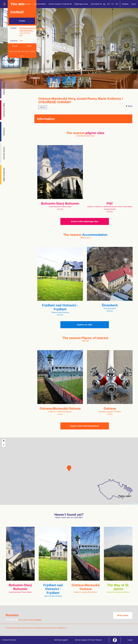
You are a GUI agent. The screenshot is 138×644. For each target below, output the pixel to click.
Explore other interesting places (85, 426)
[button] (69, 468)
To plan (22, 21)
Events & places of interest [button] (60, 4)
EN (108, 4)
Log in (134, 4)
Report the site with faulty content (22, 51)
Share (29, 46)
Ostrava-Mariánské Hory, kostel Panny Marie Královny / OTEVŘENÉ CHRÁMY (81, 100)
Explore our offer (85, 325)
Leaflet (123, 504)
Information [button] (96, 4)
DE (117, 4)
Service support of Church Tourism (88, 640)
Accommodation (40, 4)
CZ (104, 4)
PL (113, 4)
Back (129, 106)
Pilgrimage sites (25, 4)
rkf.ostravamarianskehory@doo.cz (33, 28)
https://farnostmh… (27, 30)
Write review (123, 615)
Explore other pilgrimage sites (85, 221)
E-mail (15, 46)
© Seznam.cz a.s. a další (132, 504)
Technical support (61, 640)
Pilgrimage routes (81, 4)
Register (125, 4)
